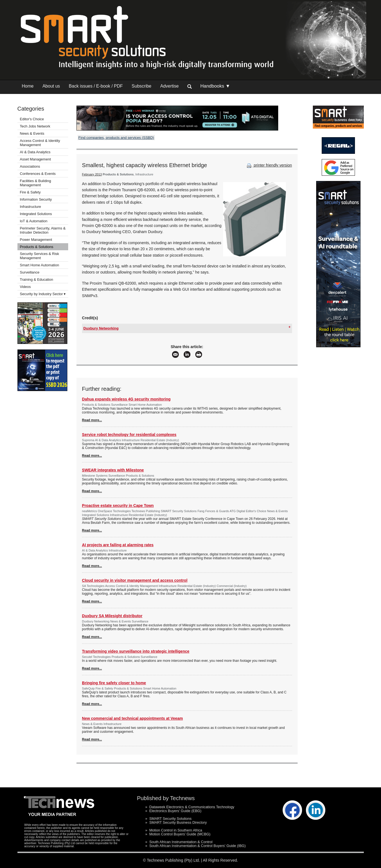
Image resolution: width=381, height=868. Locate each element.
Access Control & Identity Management (40, 143)
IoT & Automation (34, 221)
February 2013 (92, 174)
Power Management (36, 240)
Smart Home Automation (40, 265)
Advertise (169, 86)
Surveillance (30, 272)
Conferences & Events (38, 174)
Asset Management (35, 159)
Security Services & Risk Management (40, 256)
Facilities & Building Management (36, 183)
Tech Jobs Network (35, 126)
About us (51, 86)
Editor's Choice (32, 119)
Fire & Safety (30, 192)
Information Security (36, 199)
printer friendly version (269, 165)
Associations (30, 166)
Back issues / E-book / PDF (96, 86)
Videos (25, 287)
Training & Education (37, 279)
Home (28, 86)
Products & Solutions (37, 247)
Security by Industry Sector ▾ (43, 294)
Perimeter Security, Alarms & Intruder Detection (43, 230)
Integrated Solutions (36, 214)
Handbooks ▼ (215, 86)
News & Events (32, 133)
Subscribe (141, 86)
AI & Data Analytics (35, 152)
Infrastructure (31, 207)
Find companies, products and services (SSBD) (116, 138)
